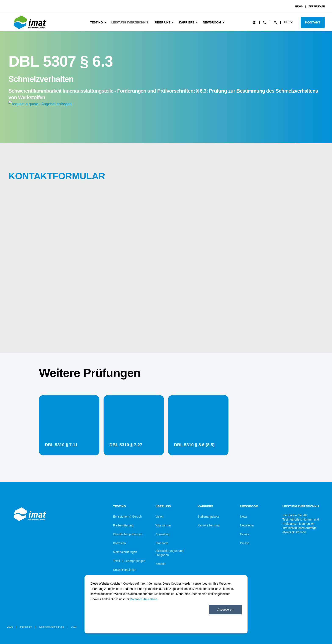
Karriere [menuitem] (187, 22)
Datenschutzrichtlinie (144, 599)
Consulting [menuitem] (162, 534)
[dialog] (166, 604)
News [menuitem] (244, 517)
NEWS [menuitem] (299, 7)
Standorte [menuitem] (162, 543)
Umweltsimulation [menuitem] (125, 570)
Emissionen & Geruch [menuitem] (127, 517)
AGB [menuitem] (74, 627)
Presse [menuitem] (245, 543)
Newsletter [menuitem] (247, 525)
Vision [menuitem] (159, 517)
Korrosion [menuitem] (119, 543)
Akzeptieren (225, 610)
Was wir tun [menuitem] (163, 525)
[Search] (276, 22)
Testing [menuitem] (96, 22)
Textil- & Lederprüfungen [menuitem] (129, 561)
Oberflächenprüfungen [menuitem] (128, 534)
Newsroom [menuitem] (212, 22)
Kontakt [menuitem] (160, 564)
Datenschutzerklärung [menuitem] (52, 627)
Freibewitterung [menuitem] (123, 525)
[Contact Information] (265, 22)
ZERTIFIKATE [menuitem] (317, 7)
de (286, 22)
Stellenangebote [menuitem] (208, 517)
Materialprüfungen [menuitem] (125, 552)
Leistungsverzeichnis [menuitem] (130, 22)
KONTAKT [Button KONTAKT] (313, 22)
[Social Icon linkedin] (254, 22)
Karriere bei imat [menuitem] (209, 525)
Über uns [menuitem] (163, 22)
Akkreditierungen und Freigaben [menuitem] (169, 553)
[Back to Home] (30, 29)
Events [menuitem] (245, 534)
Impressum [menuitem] (26, 627)
